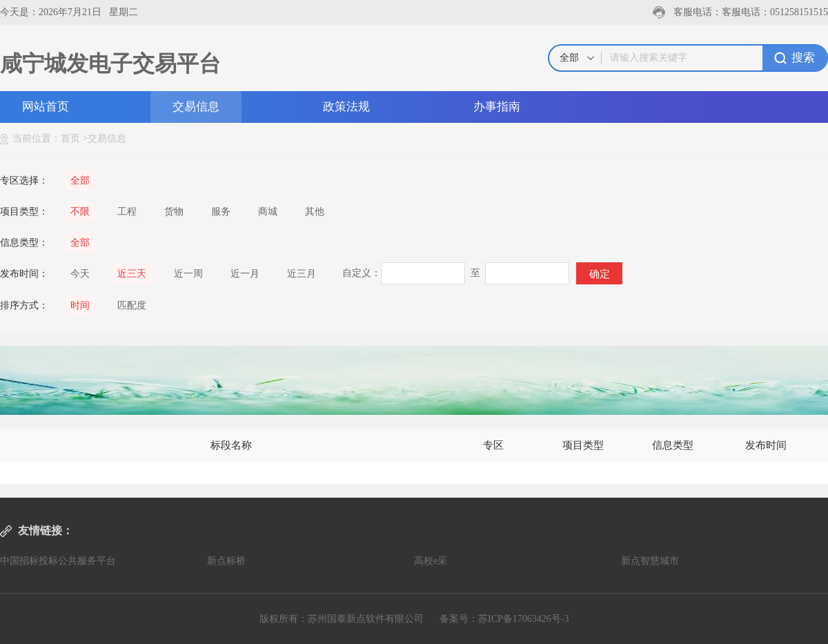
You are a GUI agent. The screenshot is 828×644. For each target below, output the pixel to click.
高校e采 (431, 561)
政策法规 (346, 107)
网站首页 (46, 107)
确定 (600, 274)
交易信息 (196, 107)
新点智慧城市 (650, 561)
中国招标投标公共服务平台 (58, 561)
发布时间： (24, 274)
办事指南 (497, 107)
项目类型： (24, 212)
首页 (70, 138)
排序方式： (24, 305)
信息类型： (24, 243)
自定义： (362, 273)
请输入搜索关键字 (649, 58)
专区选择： (24, 180)
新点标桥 (226, 561)
